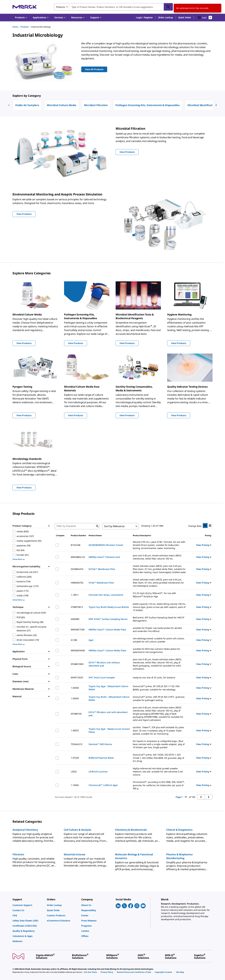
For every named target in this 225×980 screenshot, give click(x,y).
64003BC (75, 619)
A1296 (74, 640)
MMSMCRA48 (78, 650)
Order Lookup (166, 17)
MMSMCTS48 (78, 630)
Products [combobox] (61, 7)
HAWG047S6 (77, 583)
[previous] (9, 105)
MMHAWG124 (78, 557)
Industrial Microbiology (41, 27)
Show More (19, 559)
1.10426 (75, 785)
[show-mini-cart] (205, 17)
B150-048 (76, 545)
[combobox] (113, 7)
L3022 (74, 772)
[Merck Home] (25, 7)
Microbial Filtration (96, 105)
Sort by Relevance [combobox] (114, 526)
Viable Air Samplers (27, 105)
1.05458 (75, 688)
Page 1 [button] (181, 797)
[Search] (168, 7)
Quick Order (185, 17)
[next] (216, 105)
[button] (144, 17)
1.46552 (75, 730)
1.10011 (75, 595)
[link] (28, 905)
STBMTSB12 (77, 607)
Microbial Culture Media (62, 105)
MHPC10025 (77, 677)
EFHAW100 (76, 714)
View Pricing (204, 545)
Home (15, 27)
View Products (24, 343)
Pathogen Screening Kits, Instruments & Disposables (148, 105)
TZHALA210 (77, 744)
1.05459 (75, 698)
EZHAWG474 (77, 569)
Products (25, 27)
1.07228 (75, 758)
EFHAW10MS (77, 664)
